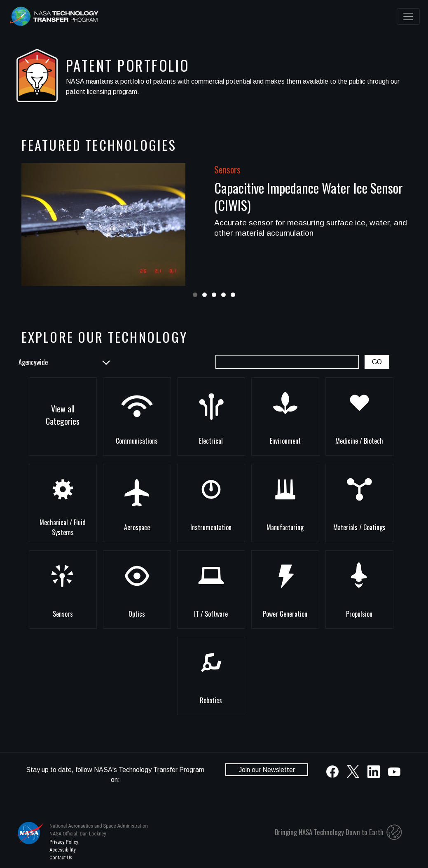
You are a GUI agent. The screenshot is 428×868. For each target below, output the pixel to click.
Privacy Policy (64, 842)
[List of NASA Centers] (64, 362)
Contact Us (61, 857)
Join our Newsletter (267, 770)
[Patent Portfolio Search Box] (287, 362)
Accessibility (63, 850)
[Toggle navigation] (408, 16)
